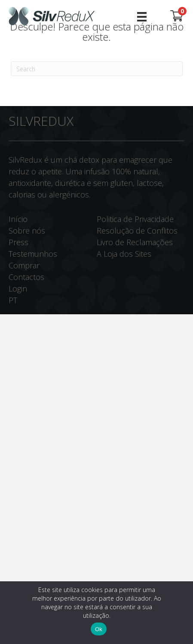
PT (13, 300)
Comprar (24, 265)
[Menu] (142, 16)
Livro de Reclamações (135, 242)
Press (18, 242)
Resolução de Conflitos (137, 231)
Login (18, 289)
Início (18, 219)
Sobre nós (27, 231)
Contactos (26, 277)
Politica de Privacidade (135, 219)
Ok (99, 629)
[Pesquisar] (97, 69)
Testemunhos (33, 254)
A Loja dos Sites (124, 254)
